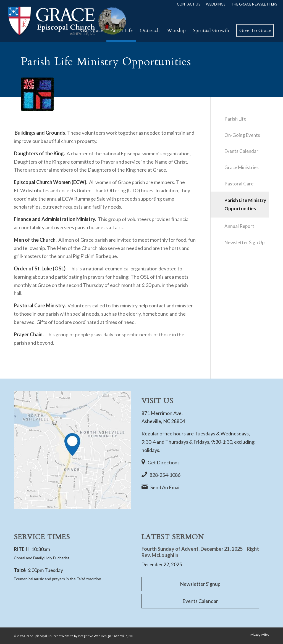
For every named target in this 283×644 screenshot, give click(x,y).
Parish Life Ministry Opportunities (245, 204)
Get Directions (164, 462)
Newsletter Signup (200, 584)
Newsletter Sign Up (244, 242)
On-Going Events (242, 135)
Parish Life (235, 119)
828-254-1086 (165, 475)
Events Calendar (241, 151)
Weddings (216, 4)
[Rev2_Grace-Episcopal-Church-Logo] (67, 21)
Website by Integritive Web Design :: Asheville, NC (97, 636)
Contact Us (189, 4)
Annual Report (239, 226)
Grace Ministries (242, 167)
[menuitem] (189, 4)
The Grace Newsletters (254, 4)
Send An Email (165, 487)
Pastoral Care (239, 184)
